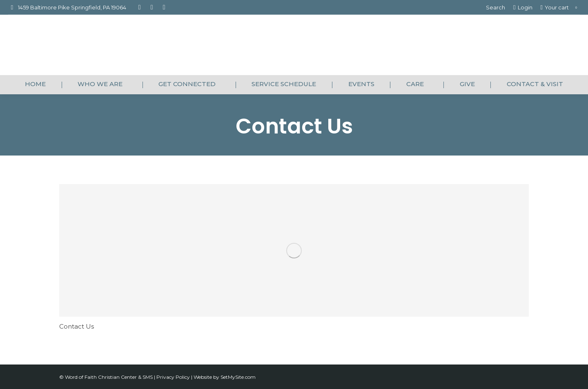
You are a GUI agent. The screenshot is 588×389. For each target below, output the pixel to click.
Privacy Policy (174, 377)
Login (523, 8)
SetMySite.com (238, 377)
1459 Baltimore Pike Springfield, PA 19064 (67, 8)
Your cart (560, 8)
